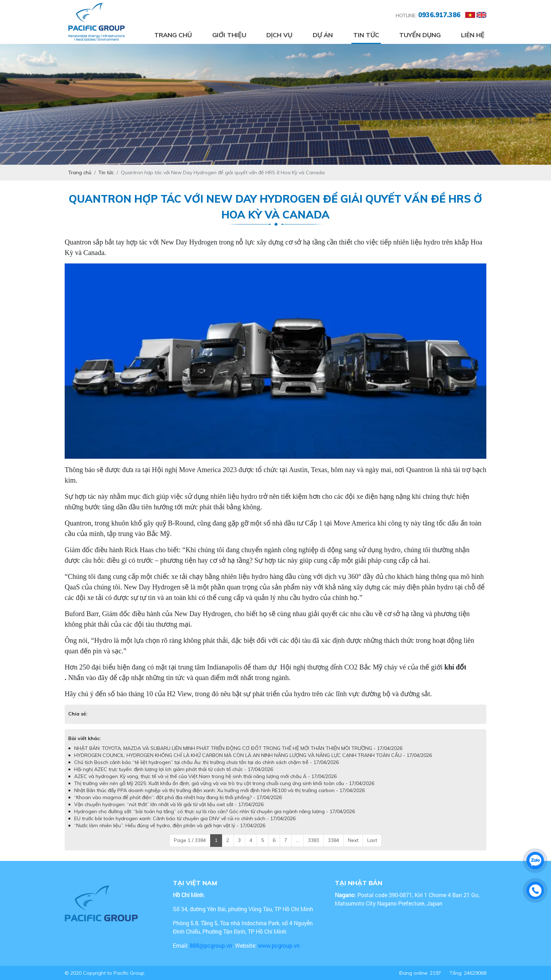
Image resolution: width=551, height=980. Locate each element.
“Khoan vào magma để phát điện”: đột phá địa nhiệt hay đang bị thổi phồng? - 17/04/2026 (178, 797)
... (297, 840)
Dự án (323, 35)
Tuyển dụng (420, 35)
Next (353, 840)
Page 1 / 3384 (190, 840)
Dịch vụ (279, 35)
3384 (333, 840)
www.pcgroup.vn (280, 945)
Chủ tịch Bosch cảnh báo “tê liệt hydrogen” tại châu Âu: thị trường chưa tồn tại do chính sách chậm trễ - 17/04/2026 (206, 762)
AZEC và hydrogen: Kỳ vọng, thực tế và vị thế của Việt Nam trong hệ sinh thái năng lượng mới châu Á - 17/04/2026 (205, 776)
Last (372, 840)
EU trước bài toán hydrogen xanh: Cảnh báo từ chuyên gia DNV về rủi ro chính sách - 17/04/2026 (185, 818)
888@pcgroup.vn (211, 945)
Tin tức (366, 35)
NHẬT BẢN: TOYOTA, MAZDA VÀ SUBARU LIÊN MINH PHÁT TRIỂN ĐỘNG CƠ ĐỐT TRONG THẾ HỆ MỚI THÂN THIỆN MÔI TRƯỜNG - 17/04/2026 (238, 748)
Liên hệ (473, 35)
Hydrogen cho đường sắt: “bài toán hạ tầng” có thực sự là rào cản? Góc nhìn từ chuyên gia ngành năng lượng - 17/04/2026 (215, 811)
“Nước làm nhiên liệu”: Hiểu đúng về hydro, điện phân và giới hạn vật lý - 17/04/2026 (170, 825)
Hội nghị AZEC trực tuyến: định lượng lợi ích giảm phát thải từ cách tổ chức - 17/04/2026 (174, 769)
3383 (313, 840)
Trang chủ (173, 35)
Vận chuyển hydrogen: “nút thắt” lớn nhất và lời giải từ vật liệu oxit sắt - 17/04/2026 (169, 804)
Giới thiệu (229, 35)
